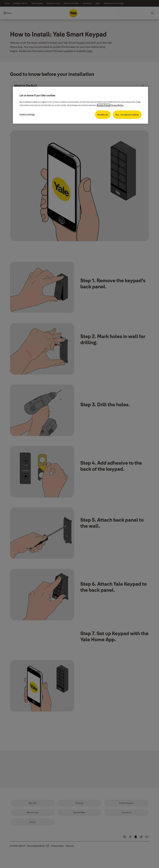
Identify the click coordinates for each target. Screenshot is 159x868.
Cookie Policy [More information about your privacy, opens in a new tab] (103, 105)
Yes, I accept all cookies (127, 115)
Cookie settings (27, 114)
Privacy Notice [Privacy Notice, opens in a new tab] (117, 105)
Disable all (103, 115)
